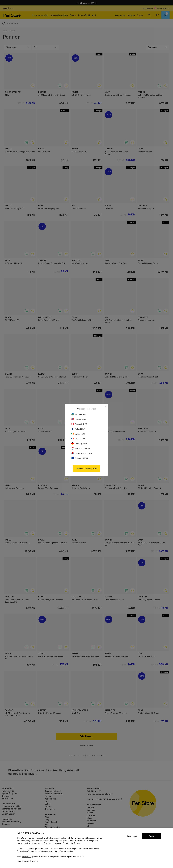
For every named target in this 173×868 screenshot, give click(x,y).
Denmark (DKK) (79, 424)
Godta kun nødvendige (28, 861)
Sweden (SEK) (79, 414)
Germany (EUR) (79, 444)
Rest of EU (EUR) (80, 458)
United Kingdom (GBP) (82, 453)
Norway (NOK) (79, 419)
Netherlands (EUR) (81, 448)
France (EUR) (78, 439)
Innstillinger (132, 836)
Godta (152, 836)
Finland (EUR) (79, 429)
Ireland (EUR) (78, 434)
